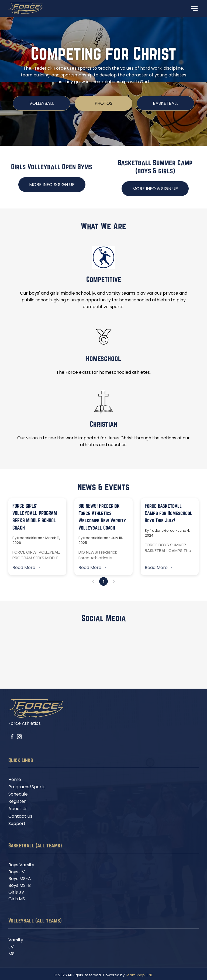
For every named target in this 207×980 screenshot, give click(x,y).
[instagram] (19, 737)
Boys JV (17, 872)
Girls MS (17, 899)
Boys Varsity (21, 865)
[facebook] (12, 737)
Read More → (27, 568)
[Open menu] (194, 8)
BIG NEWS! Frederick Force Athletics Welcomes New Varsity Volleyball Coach (102, 517)
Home (15, 779)
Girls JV (16, 892)
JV (11, 947)
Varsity (16, 940)
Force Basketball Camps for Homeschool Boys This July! (168, 513)
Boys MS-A (20, 879)
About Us (18, 809)
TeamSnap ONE (139, 975)
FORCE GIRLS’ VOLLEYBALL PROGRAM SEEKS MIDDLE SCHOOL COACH (35, 517)
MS (11, 954)
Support (17, 824)
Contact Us (20, 816)
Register (17, 801)
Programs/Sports (27, 787)
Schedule (18, 794)
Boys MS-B (20, 885)
